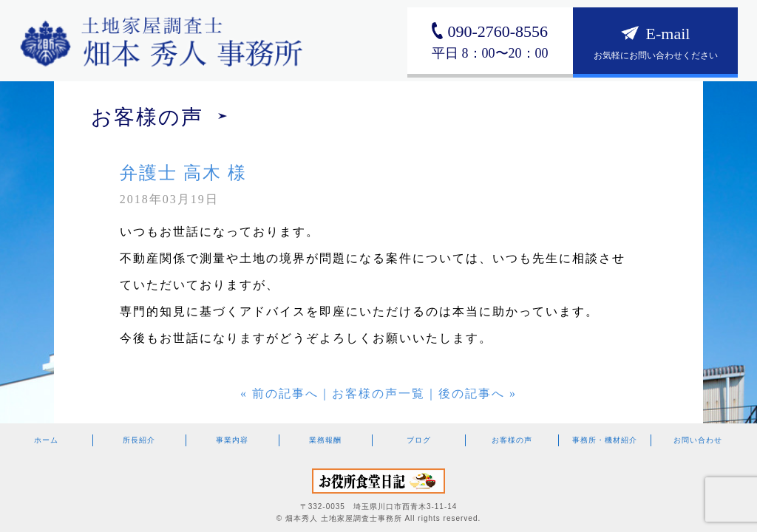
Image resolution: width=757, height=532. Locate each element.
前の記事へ (285, 393)
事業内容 (232, 440)
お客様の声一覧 (378, 393)
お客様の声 (512, 440)
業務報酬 (325, 440)
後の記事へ (472, 393)
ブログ (419, 440)
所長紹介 (139, 440)
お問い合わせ (698, 440)
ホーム (46, 440)
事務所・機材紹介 (605, 440)
